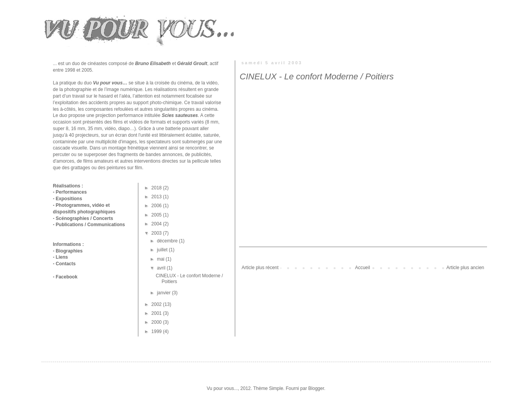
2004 (157, 224)
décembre (168, 241)
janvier (164, 293)
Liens (62, 257)
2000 (157, 322)
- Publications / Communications (89, 225)
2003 (157, 233)
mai (161, 259)
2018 (157, 188)
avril (162, 268)
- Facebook (65, 277)
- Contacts (65, 264)
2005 (157, 215)
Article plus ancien (465, 268)
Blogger (316, 388)
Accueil (362, 268)
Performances (71, 192)
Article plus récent (260, 268)
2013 (157, 197)
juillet (163, 250)
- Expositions (68, 199)
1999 (157, 331)
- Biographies (68, 251)
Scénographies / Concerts (84, 218)
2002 (157, 304)
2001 (157, 313)
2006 (157, 206)
